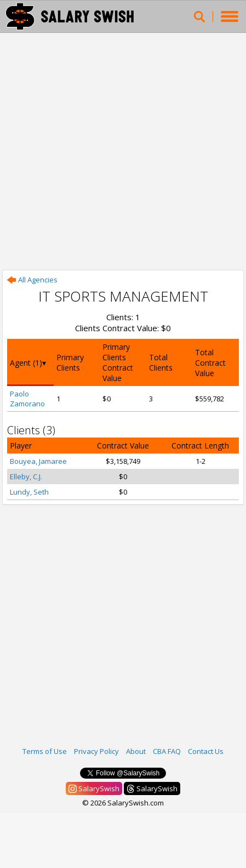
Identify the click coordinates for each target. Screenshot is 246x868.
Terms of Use (45, 751)
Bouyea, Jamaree (38, 461)
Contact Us (206, 751)
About (136, 751)
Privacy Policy (96, 751)
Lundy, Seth (29, 492)
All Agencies (32, 280)
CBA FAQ (167, 751)
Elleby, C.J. (26, 476)
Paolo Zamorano (27, 399)
